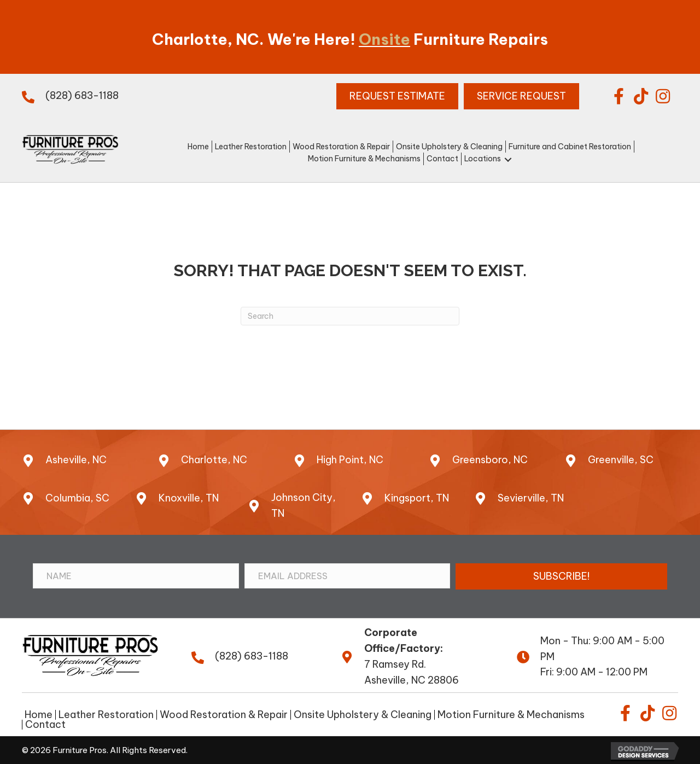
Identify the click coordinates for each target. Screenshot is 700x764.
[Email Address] (348, 576)
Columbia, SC (77, 498)
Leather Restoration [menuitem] (106, 715)
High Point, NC (350, 460)
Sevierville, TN (531, 498)
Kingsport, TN (417, 498)
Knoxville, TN (189, 498)
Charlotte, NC (214, 460)
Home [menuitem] (39, 715)
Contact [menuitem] (45, 725)
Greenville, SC (621, 460)
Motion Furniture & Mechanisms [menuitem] (511, 715)
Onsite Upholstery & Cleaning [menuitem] (363, 715)
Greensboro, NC (490, 460)
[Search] (350, 316)
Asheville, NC (76, 460)
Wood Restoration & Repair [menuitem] (224, 715)
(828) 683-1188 (82, 95)
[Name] (136, 576)
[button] (619, 96)
